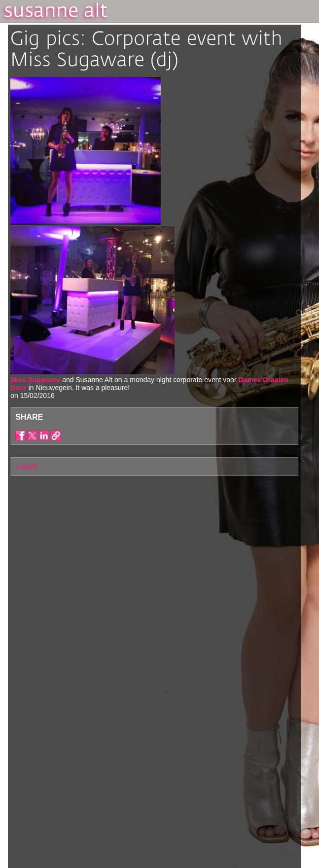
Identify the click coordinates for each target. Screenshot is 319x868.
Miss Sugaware (35, 380)
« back (26, 467)
